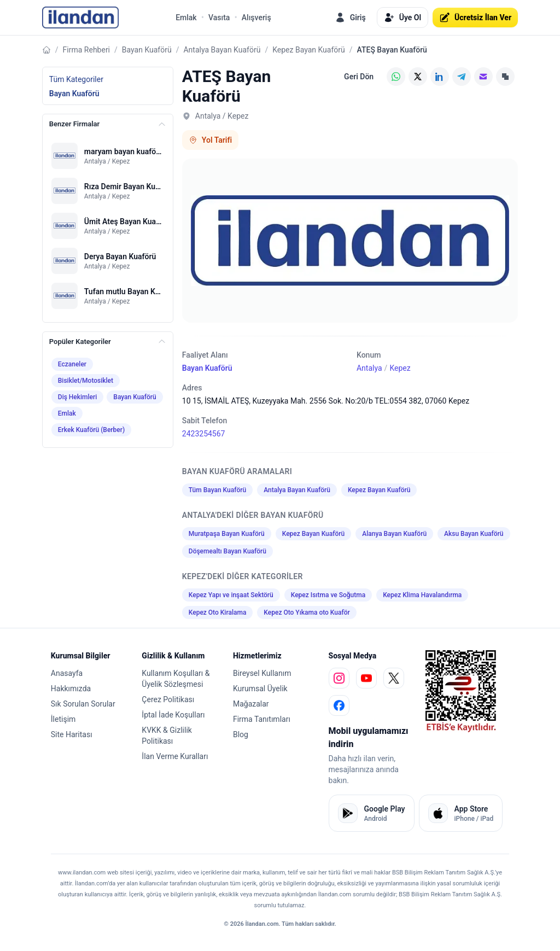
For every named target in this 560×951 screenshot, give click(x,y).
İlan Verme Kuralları (175, 756)
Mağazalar (251, 704)
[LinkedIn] (440, 77)
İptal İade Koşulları (173, 715)
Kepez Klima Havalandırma (422, 595)
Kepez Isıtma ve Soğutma (328, 595)
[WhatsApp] (396, 77)
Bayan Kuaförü (147, 50)
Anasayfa (67, 673)
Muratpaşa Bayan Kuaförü (227, 534)
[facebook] (339, 705)
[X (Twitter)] (418, 77)
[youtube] (366, 678)
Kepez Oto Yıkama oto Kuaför (307, 612)
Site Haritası (72, 734)
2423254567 (204, 434)
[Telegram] (462, 77)
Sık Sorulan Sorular (83, 704)
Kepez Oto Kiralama (218, 612)
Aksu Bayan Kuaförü (474, 534)
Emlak (186, 17)
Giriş (350, 17)
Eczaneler (72, 364)
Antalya (369, 368)
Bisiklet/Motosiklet (86, 381)
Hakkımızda (71, 689)
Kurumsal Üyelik (260, 689)
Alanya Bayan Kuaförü (394, 534)
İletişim (63, 719)
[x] (394, 678)
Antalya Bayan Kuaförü (222, 50)
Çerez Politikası (168, 699)
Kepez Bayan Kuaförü (309, 50)
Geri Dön (359, 77)
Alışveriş (256, 17)
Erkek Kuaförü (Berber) (91, 430)
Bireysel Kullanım (262, 673)
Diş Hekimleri (78, 397)
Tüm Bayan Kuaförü (217, 490)
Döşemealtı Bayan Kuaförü (227, 551)
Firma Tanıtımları (262, 719)
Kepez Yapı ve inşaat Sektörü (231, 595)
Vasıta (219, 17)
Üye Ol (402, 17)
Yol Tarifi (210, 140)
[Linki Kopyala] (505, 77)
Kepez (400, 368)
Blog (241, 734)
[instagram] (339, 678)
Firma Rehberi (86, 50)
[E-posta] (483, 77)
